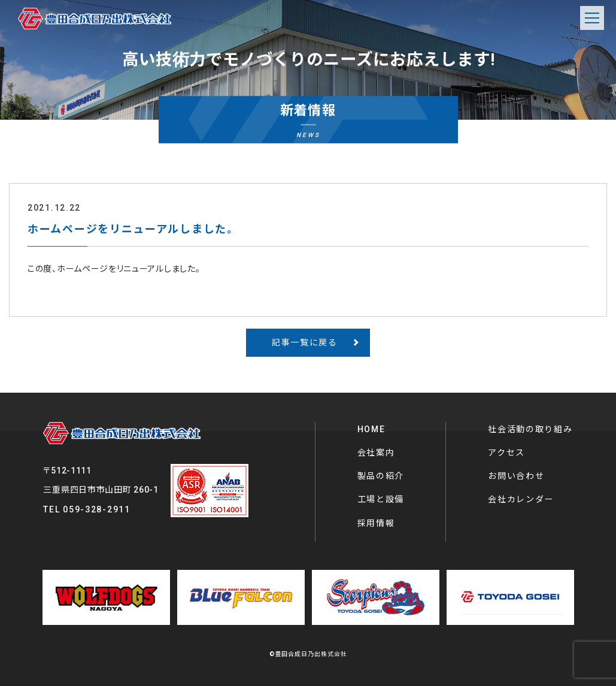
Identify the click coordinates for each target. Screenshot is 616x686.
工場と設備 (381, 499)
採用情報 (376, 523)
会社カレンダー (521, 499)
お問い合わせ (516, 476)
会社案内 (376, 453)
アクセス (506, 453)
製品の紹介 (381, 476)
